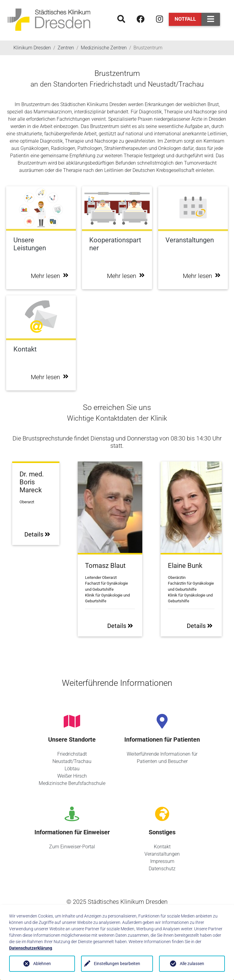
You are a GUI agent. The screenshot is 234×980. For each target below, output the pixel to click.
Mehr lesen (50, 276)
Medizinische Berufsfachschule (72, 783)
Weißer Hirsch (72, 776)
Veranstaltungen (162, 854)
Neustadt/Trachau (72, 761)
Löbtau (72, 769)
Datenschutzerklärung (31, 948)
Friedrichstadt (72, 754)
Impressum (162, 861)
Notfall (185, 19)
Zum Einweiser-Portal (72, 847)
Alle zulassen (192, 964)
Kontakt (162, 847)
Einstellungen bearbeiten (117, 964)
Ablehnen (42, 964)
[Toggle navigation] (211, 19)
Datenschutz (162, 869)
